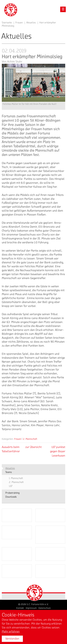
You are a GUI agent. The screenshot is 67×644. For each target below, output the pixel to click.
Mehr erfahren (11, 632)
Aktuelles (31, 23)
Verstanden (12, 639)
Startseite (7, 23)
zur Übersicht (33, 447)
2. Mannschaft (30, 439)
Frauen (18, 439)
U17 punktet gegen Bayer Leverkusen (58, 451)
